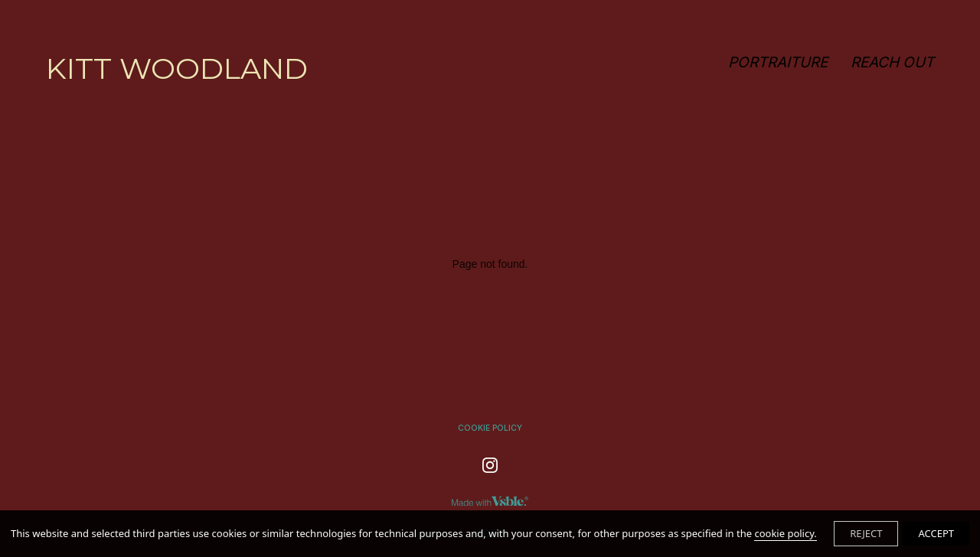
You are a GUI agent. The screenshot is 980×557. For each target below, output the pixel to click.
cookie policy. (785, 533)
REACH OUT (892, 62)
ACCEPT (936, 533)
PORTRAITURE (778, 62)
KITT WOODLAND (177, 68)
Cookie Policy (490, 428)
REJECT (866, 533)
